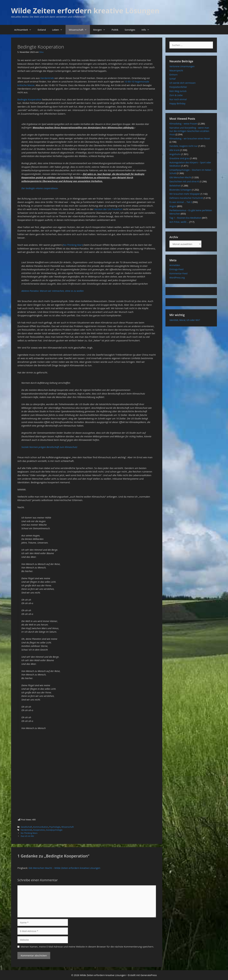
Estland (42, 30)
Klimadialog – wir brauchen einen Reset (190, 138)
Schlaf (173, 79)
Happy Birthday (177, 103)
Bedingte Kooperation (30, 99)
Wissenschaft (79, 30)
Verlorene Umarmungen (182, 66)
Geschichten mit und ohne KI (184, 181)
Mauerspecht (176, 70)
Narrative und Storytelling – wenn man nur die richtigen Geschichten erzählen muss (189, 131)
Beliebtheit (175, 186)
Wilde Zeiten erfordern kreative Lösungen (85, 11)
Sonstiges (130, 30)
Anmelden (175, 265)
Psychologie (55, 827)
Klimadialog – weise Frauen (183, 124)
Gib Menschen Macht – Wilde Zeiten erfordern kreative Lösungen (65, 868)
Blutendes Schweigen (180, 190)
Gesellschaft (26, 827)
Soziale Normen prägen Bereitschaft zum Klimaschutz (49, 447)
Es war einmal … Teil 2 (181, 202)
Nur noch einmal (178, 99)
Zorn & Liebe (176, 95)
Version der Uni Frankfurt (108, 209)
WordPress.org (177, 278)
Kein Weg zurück (178, 91)
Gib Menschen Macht (180, 177)
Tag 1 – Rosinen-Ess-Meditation (185, 218)
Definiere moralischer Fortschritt (186, 198)
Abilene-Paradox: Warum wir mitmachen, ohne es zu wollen (52, 291)
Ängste (173, 206)
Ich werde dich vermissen (182, 83)
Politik (115, 30)
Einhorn (173, 75)
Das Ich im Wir (27, 836)
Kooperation (39, 830)
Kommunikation (41, 827)
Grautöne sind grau (179, 158)
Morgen (101, 30)
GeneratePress (149, 975)
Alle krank (174, 150)
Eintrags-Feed (176, 269)
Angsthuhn (175, 154)
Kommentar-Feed (178, 273)
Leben (59, 30)
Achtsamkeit (24, 30)
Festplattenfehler (178, 87)
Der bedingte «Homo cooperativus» (40, 188)
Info (147, 30)
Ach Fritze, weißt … (179, 222)
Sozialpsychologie (54, 830)
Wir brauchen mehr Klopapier (185, 194)
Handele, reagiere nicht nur (184, 146)
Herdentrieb (47, 78)
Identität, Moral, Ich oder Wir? (185, 320)
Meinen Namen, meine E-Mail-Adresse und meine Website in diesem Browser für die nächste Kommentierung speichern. (87, 947)
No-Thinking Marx (73, 245)
